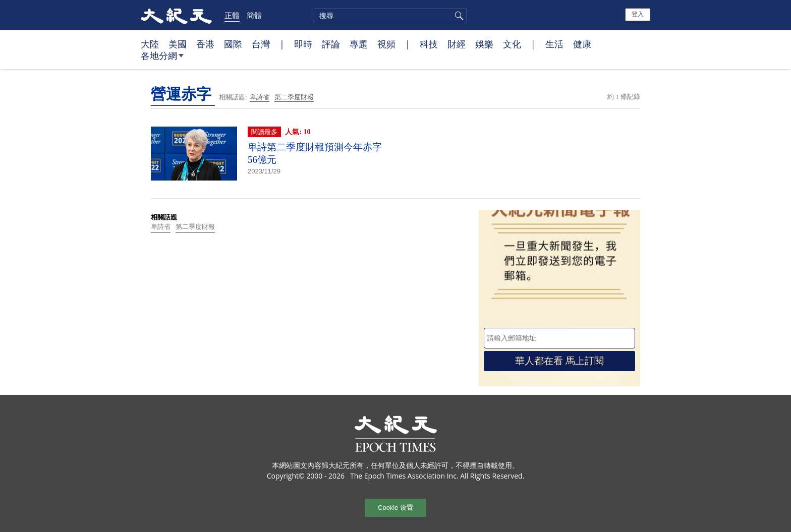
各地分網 (162, 60)
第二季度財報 (294, 97)
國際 (233, 44)
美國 (178, 44)
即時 (303, 44)
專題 (359, 44)
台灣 (261, 44)
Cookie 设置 (395, 508)
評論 (331, 44)
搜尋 (458, 16)
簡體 (254, 15)
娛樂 (484, 44)
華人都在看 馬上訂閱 (559, 361)
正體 (232, 15)
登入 (638, 14)
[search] (390, 16)
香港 (205, 44)
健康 (582, 44)
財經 (457, 44)
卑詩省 (260, 97)
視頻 (386, 44)
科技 (429, 44)
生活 (554, 44)
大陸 (150, 44)
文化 (512, 44)
